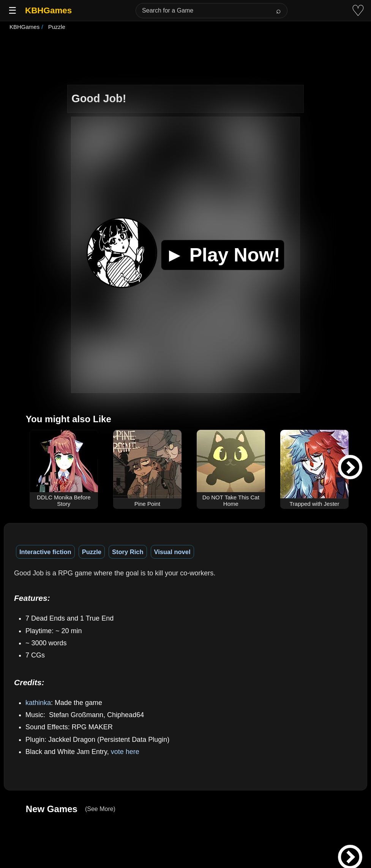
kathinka (38, 703)
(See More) (100, 809)
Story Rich (128, 552)
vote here (125, 752)
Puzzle (92, 552)
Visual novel (172, 552)
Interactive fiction (45, 552)
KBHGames (48, 10)
